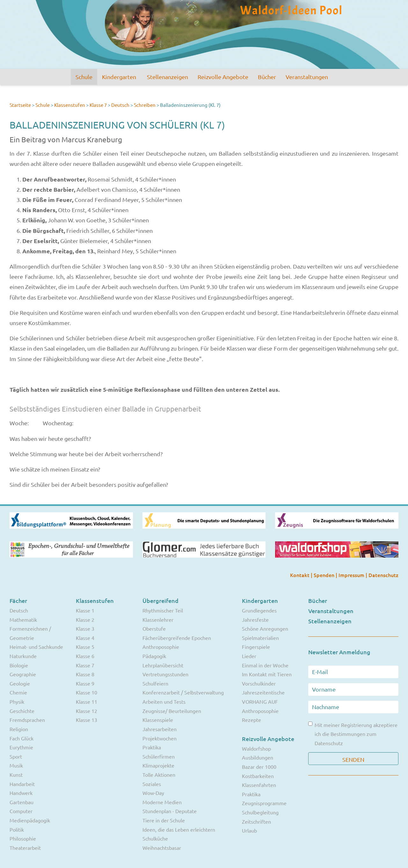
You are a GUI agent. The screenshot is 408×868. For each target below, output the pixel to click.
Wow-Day (153, 793)
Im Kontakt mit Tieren (267, 674)
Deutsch (120, 105)
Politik (17, 829)
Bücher (267, 77)
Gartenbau (22, 802)
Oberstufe (154, 628)
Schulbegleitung (260, 812)
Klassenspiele (158, 720)
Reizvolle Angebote (223, 77)
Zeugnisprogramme (264, 803)
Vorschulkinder (259, 683)
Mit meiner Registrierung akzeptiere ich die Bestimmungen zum (353, 734)
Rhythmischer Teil (163, 610)
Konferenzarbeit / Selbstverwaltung (183, 692)
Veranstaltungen (307, 77)
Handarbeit (22, 784)
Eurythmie (21, 747)
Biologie (19, 665)
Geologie (20, 683)
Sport (16, 756)
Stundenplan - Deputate (170, 811)
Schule (84, 77)
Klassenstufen (70, 105)
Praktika (152, 747)
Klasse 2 (85, 619)
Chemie (18, 692)
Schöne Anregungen (265, 628)
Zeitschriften (256, 821)
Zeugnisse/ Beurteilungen (172, 711)
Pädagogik (154, 656)
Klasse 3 (85, 628)
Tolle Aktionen (159, 775)
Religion (19, 729)
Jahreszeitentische (263, 692)
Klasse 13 (87, 720)
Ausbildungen (258, 757)
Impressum (352, 575)
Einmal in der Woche (265, 665)
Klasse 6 (85, 656)
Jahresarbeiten (160, 729)
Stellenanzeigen (168, 77)
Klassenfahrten (259, 785)
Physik (17, 701)
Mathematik (23, 619)
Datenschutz (383, 575)
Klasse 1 (85, 610)
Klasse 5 (85, 647)
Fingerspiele (256, 647)
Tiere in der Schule (164, 820)
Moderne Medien (162, 802)
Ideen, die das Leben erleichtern (179, 829)
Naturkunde (23, 656)
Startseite (20, 105)
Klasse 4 (85, 638)
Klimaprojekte (158, 765)
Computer (21, 811)
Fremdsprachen (27, 720)
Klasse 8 (85, 674)
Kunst (16, 775)
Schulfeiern (155, 683)
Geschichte (22, 711)
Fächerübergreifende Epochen (177, 638)
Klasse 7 (98, 105)
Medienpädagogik (30, 820)
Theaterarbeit (25, 848)
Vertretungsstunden (165, 674)
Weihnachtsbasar (162, 848)
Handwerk (21, 793)
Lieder (249, 656)
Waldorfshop (256, 748)
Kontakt (300, 575)
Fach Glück (22, 738)
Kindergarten (119, 77)
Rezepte (251, 720)
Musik (16, 765)
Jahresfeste (255, 619)
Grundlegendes (259, 610)
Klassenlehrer (158, 619)
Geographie (23, 674)
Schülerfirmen (159, 756)
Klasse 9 (85, 683)
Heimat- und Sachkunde (36, 647)
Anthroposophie (161, 647)
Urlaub (249, 830)
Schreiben (145, 105)
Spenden (325, 575)
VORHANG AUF (260, 701)
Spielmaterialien (260, 638)
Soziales (152, 784)
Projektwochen (160, 738)
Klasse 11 (87, 701)
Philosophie (23, 838)
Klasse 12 (87, 711)
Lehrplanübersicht (163, 665)
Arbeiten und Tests (164, 701)
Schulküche (155, 838)
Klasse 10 (87, 692)
